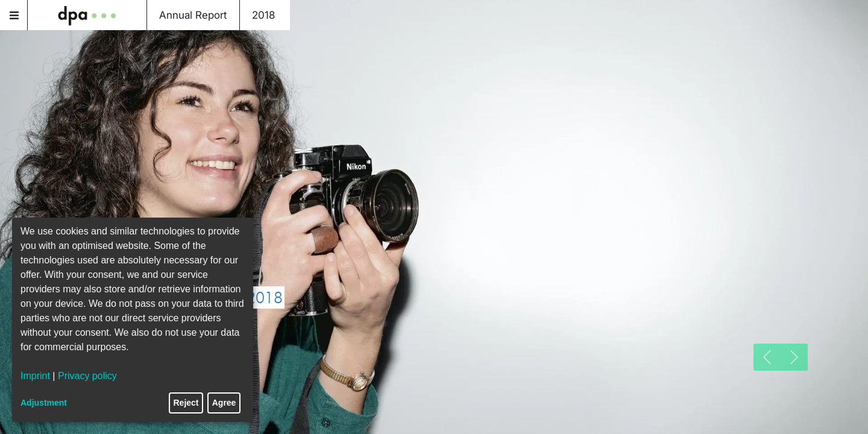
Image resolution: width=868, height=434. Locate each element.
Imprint (35, 376)
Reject (186, 403)
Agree (224, 403)
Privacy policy (87, 376)
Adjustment (44, 403)
